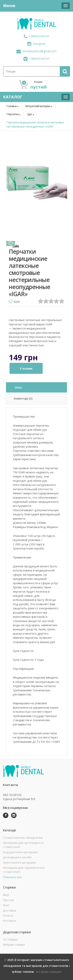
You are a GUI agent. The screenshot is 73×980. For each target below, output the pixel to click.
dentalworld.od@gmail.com (36, 51)
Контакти (9, 921)
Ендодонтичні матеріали (20, 852)
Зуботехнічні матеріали (19, 862)
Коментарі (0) (23, 398)
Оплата (8, 915)
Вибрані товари (14, 944)
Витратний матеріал (38, 106)
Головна (11, 106)
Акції (6, 895)
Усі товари (10, 939)
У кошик (26, 368)
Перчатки (12, 114)
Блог (6, 905)
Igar (30, 114)
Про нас (9, 900)
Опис (18, 387)
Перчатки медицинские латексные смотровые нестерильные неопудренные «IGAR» (35, 124)
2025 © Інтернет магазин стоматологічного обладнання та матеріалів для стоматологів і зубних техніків (37, 966)
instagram (36, 44)
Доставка (9, 910)
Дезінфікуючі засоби (17, 857)
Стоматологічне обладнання (23, 838)
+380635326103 (36, 36)
